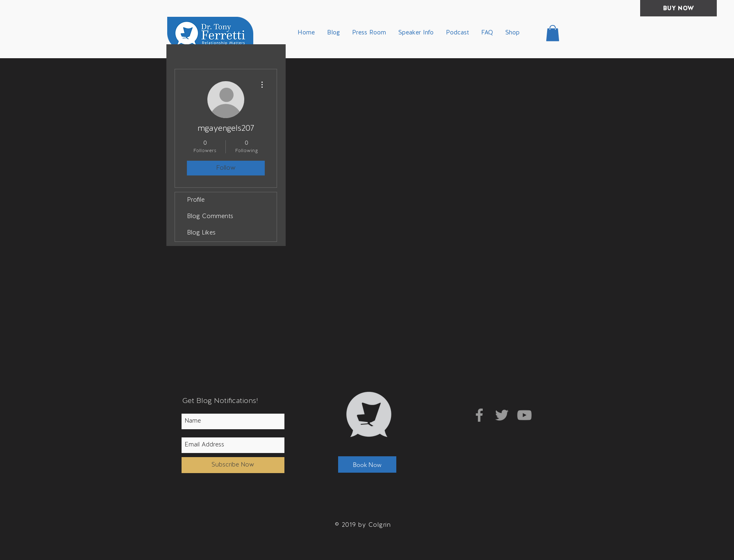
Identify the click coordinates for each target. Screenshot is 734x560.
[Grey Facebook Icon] (479, 415)
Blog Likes (201, 233)
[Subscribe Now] (233, 465)
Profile (196, 200)
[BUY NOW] (678, 8)
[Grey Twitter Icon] (502, 415)
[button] (553, 33)
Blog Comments (210, 217)
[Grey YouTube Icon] (524, 415)
